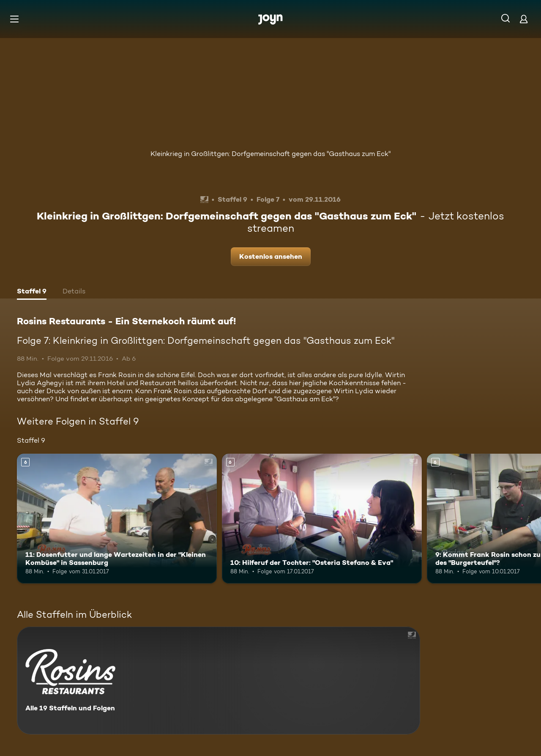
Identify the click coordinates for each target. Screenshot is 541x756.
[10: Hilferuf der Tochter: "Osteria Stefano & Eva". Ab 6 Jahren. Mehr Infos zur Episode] (322, 519)
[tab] (32, 292)
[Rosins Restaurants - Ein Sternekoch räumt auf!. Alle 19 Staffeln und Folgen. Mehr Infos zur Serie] (219, 681)
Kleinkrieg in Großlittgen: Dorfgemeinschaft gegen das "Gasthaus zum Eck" (270, 154)
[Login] (524, 19)
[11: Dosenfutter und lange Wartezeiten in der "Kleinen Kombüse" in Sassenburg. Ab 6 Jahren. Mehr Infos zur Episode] (117, 519)
